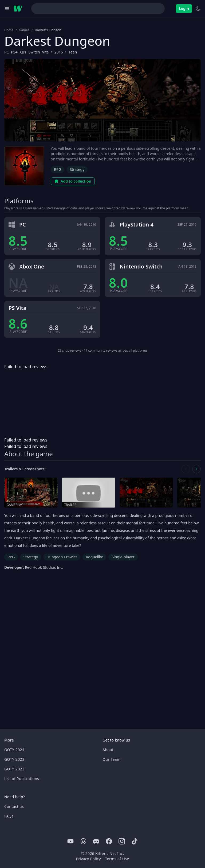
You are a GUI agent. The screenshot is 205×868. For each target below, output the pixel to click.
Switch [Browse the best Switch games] (34, 52)
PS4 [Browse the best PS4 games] (14, 52)
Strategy (77, 169)
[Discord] (96, 841)
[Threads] (83, 841)
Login (184, 8)
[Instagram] (122, 841)
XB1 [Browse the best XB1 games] (23, 52)
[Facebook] (109, 841)
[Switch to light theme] (198, 9)
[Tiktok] (135, 841)
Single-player (123, 557)
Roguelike (94, 557)
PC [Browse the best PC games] (7, 52)
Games (24, 30)
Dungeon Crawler (62, 557)
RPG (58, 169)
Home (9, 30)
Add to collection (73, 181)
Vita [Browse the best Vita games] (46, 52)
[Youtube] (70, 841)
